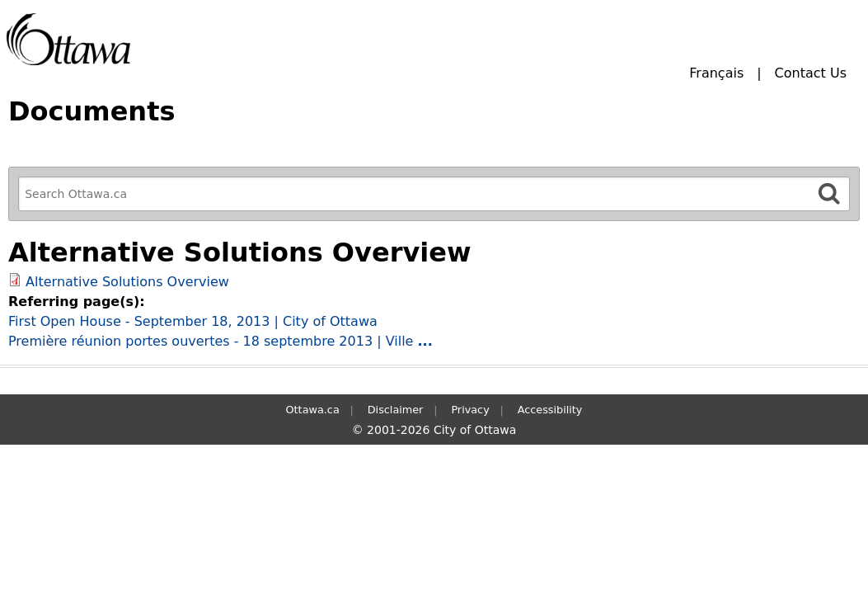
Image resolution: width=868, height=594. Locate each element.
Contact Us (811, 73)
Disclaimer (396, 410)
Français (716, 73)
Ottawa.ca (313, 410)
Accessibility (550, 410)
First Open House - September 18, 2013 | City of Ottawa (193, 321)
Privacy (470, 410)
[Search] (829, 193)
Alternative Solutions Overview (127, 282)
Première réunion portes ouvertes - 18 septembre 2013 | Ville (221, 341)
